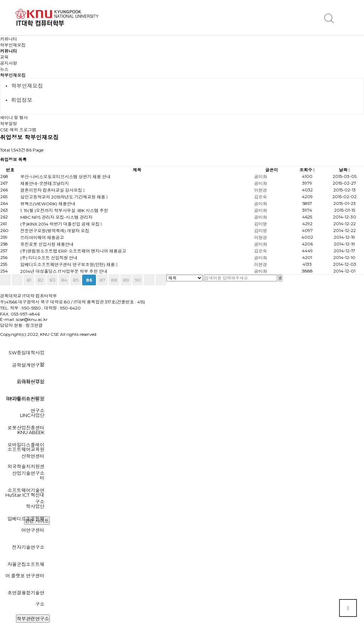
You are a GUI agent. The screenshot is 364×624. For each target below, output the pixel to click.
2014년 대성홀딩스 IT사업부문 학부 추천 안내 (64, 271)
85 (76, 280)
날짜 (344, 170)
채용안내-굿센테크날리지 (45, 183)
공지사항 (9, 63)
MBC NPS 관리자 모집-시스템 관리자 (56, 217)
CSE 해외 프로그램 (18, 130)
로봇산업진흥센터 (26, 428)
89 (126, 280)
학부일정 (9, 124)
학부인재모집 (13, 75)
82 (41, 280)
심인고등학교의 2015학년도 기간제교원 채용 (63, 197)
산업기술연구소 (28, 473)
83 (52, 280)
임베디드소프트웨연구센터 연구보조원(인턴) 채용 (68, 265)
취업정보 (22, 100)
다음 (149, 280)
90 (138, 280)
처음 (5, 280)
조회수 (307, 170)
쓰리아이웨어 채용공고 (42, 237)
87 (102, 280)
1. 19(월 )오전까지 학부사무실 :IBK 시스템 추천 (64, 210)
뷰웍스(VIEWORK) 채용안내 (48, 204)
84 (64, 280)
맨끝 (161, 280)
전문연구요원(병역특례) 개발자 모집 (55, 231)
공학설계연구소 (28, 365)
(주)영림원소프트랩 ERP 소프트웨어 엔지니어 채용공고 (73, 251)
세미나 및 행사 (14, 118)
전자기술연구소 (28, 547)
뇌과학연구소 (31, 382)
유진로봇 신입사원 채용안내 (47, 244)
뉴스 (4, 69)
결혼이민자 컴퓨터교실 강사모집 (52, 190)
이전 (17, 280)
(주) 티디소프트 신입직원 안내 (49, 258)
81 (29, 280)
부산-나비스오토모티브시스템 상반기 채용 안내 (65, 177)
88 (114, 280)
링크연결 (34, 325)
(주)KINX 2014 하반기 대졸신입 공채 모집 (60, 224)
